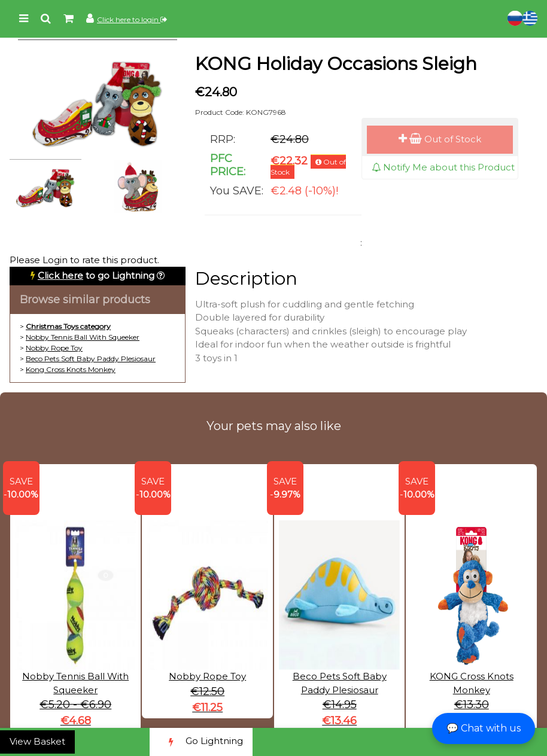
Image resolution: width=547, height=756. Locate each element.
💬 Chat (484, 728)
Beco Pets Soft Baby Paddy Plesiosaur (91, 359)
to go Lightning (96, 275)
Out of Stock (440, 139)
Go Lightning (201, 742)
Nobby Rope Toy (54, 348)
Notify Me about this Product (443, 167)
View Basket (37, 741)
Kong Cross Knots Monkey (71, 369)
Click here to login (132, 19)
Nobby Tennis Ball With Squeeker (83, 337)
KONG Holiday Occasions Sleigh (336, 64)
